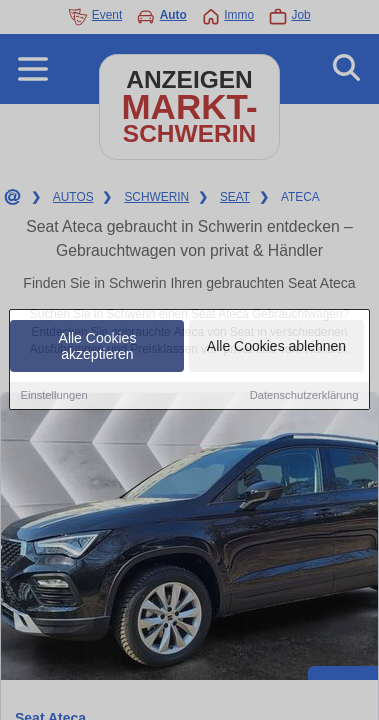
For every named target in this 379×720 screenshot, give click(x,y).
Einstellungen (53, 397)
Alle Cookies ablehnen (276, 348)
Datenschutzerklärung (304, 397)
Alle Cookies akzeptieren (98, 348)
